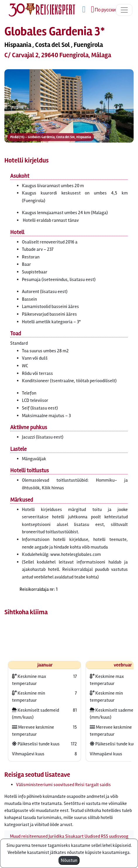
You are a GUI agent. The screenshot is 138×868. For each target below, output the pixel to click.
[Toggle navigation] (124, 10)
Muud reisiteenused (29, 836)
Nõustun (69, 860)
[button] (69, 106)
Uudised (92, 836)
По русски (105, 10)
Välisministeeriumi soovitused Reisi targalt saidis (63, 785)
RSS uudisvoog (115, 836)
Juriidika (56, 836)
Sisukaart (74, 836)
